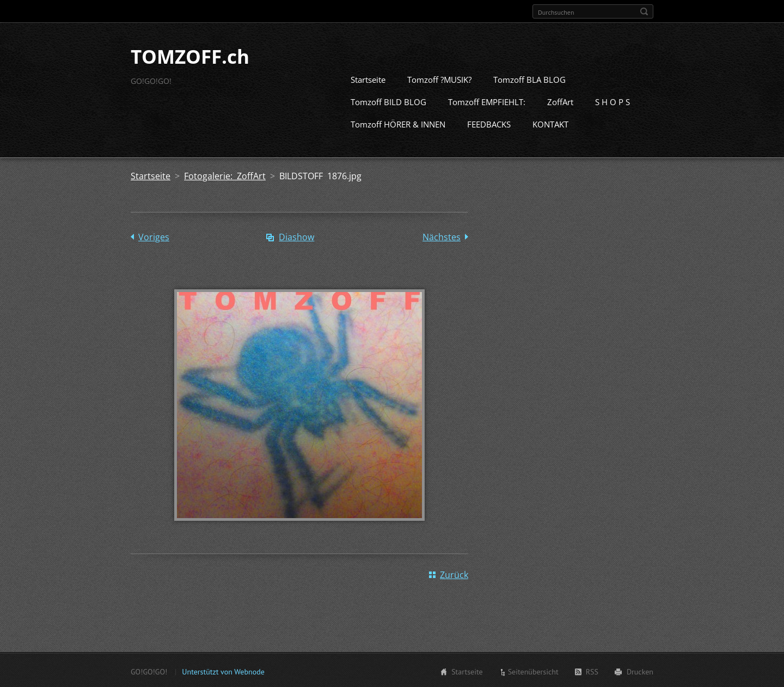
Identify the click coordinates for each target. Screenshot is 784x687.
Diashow (296, 236)
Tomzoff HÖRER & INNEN (398, 123)
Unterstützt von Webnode (223, 671)
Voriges (154, 236)
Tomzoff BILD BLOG (388, 101)
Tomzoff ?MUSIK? (439, 78)
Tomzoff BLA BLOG (529, 78)
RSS (592, 671)
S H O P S (612, 101)
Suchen (644, 11)
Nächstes (442, 236)
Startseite (368, 78)
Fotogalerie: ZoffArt (225, 175)
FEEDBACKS (489, 123)
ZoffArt (560, 101)
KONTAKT (550, 123)
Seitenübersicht (533, 671)
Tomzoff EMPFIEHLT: (487, 101)
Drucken (640, 671)
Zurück (454, 574)
